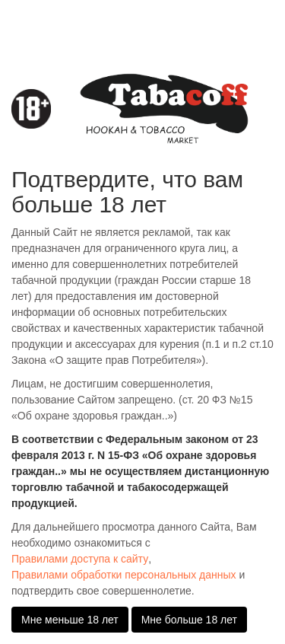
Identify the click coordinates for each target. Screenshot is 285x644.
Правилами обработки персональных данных (124, 575)
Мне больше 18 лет (189, 620)
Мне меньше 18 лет (70, 620)
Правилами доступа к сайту (80, 559)
